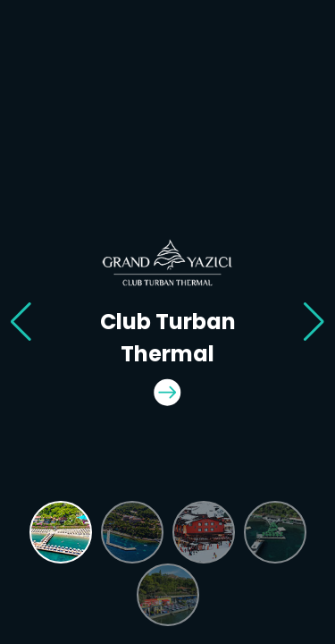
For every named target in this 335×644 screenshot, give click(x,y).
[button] (21, 322)
